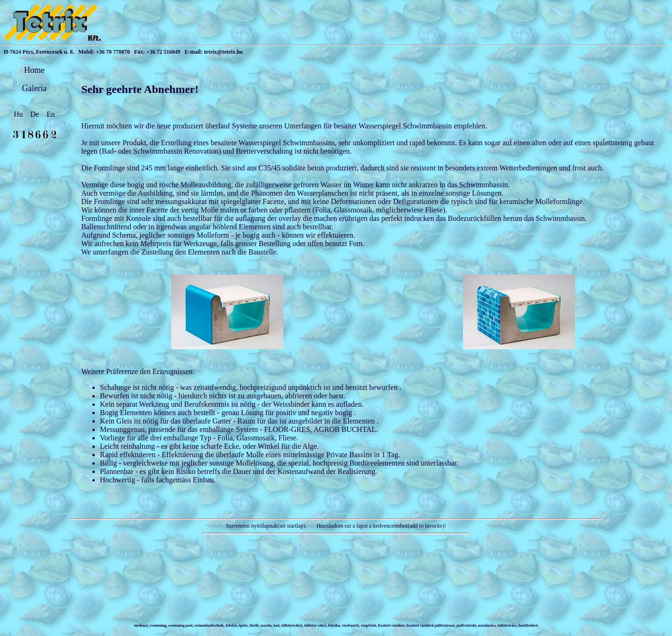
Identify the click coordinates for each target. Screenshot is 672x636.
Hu (20, 114)
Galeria (34, 88)
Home (35, 70)
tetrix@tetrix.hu (223, 52)
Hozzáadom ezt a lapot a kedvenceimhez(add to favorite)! (381, 526)
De (36, 114)
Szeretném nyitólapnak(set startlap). (266, 526)
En (51, 114)
